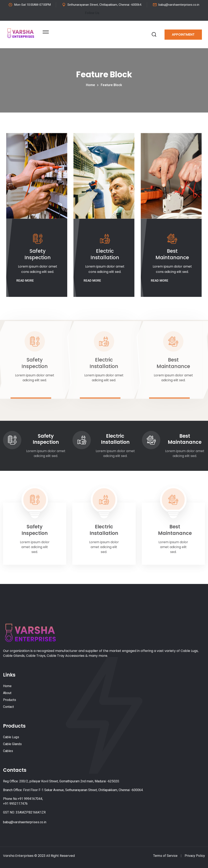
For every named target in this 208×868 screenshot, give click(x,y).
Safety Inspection (37, 254)
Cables (8, 751)
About (7, 693)
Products (10, 700)
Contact (8, 707)
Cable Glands (12, 744)
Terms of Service (165, 856)
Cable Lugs (11, 737)
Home (91, 85)
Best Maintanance (172, 254)
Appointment (183, 34)
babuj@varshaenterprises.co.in (179, 5)
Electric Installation (104, 254)
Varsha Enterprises (18, 856)
